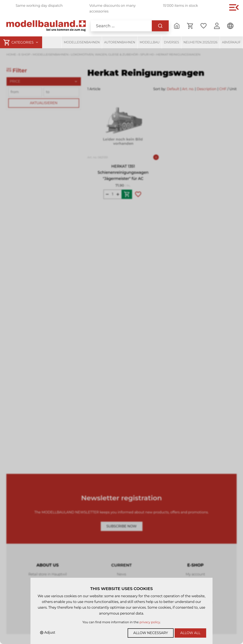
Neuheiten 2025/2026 (201, 42)
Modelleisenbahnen (82, 42)
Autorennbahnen (120, 42)
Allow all (190, 633)
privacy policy (150, 622)
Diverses (172, 42)
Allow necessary (151, 633)
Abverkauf (231, 42)
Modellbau (150, 42)
